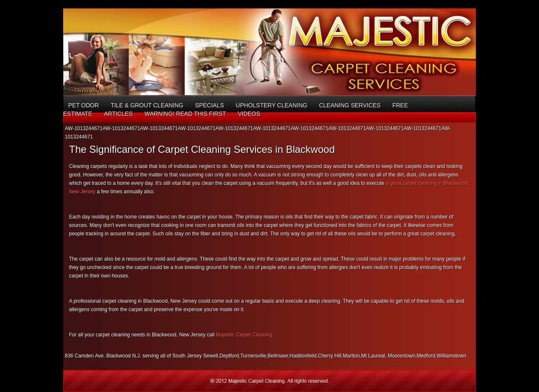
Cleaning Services (350, 105)
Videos (249, 114)
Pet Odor (84, 105)
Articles (118, 114)
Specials (209, 105)
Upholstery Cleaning (272, 105)
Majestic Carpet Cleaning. (244, 335)
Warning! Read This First (185, 114)
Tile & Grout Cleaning (147, 105)
